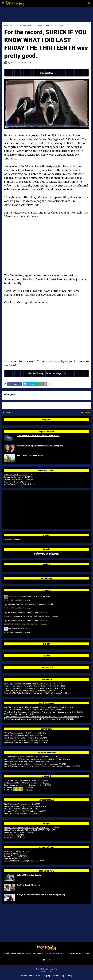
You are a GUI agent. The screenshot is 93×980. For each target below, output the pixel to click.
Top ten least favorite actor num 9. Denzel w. (21, 780)
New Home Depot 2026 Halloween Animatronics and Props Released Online (33, 759)
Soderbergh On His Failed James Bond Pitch (21, 743)
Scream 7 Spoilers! (11, 854)
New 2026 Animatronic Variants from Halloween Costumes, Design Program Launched (37, 766)
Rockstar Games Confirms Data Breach (19, 736)
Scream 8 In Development (14, 477)
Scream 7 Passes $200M (14, 480)
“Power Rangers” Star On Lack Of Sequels (20, 733)
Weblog (70, 976)
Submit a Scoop (58, 976)
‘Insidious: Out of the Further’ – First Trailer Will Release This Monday (30, 710)
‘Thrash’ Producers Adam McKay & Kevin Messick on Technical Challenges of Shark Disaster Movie (42, 717)
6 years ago (54, 616)
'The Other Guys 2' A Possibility (29, 885)
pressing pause (10, 837)
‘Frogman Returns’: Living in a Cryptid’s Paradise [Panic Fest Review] (30, 686)
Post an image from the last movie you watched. (23, 785)
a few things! (9, 835)
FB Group (47, 976)
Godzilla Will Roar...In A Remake (29, 875)
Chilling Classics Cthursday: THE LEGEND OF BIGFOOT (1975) (27, 830)
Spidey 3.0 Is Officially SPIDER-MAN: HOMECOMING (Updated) (41, 895)
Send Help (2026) (11, 859)
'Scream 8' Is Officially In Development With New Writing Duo (40, 446)
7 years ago (27, 632)
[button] (3, 3)
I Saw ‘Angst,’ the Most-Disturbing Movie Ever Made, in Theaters (28, 684)
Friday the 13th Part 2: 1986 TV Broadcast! (20, 811)
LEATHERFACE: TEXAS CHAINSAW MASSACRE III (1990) (21, 624)
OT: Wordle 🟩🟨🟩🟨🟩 (14, 788)
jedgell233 (12, 596)
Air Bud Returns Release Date (15, 484)
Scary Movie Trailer (12, 482)
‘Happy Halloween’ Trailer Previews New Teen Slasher (25, 762)
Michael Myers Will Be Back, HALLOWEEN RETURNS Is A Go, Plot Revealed (27, 616)
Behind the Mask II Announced (16, 475)
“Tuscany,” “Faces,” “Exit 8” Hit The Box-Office (21, 740)
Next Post (86, 412)
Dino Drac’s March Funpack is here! (17, 804)
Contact (24, 976)
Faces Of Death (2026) (13, 851)
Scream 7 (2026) (11, 856)
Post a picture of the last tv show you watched (22, 783)
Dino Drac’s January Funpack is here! (18, 814)
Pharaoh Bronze (14, 604)
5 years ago (27, 600)
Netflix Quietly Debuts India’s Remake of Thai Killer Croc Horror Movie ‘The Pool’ (34, 719)
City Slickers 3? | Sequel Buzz (13, 600)
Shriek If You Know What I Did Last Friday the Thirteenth (36, 26)
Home (6, 26)
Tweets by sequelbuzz (13, 539)
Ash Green (12, 612)
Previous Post (9, 412)
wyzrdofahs (13, 628)
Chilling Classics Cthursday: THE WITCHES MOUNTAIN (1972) (27, 828)
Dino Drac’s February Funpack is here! (18, 809)
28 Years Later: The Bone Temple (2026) (20, 861)
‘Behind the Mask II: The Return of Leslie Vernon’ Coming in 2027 (29, 757)
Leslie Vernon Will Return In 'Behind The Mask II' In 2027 (38, 436)
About (31, 976)
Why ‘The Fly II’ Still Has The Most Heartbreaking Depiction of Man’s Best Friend (34, 707)
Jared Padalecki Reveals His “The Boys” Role (21, 738)
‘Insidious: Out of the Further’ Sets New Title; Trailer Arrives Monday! (30, 688)
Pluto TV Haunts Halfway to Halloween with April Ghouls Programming (31, 764)
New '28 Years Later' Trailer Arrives (30, 455)
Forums (39, 976)
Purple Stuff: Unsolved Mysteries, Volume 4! (21, 807)
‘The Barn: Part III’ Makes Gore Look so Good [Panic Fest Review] (28, 691)
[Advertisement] (46, 15)
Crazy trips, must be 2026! (14, 832)
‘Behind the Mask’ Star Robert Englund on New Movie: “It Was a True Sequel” (33, 693)
